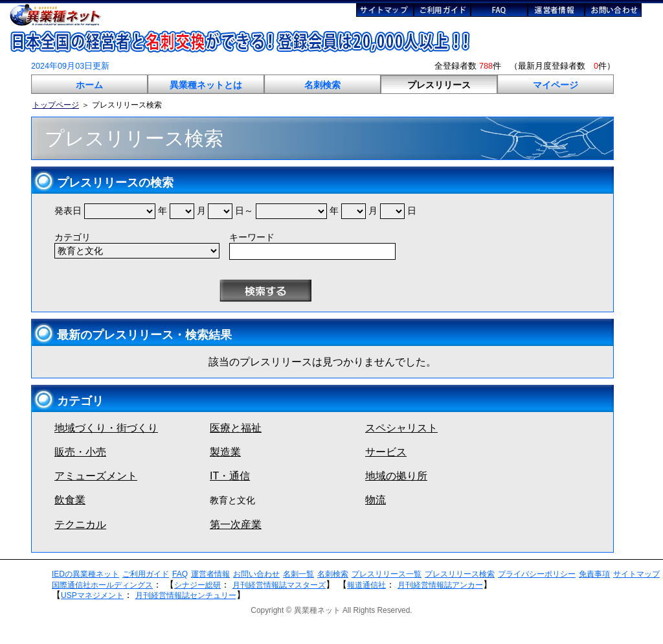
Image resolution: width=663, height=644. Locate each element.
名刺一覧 (298, 574)
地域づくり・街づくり (106, 428)
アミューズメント (96, 476)
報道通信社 (366, 585)
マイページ (556, 85)
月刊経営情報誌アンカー (440, 585)
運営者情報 (210, 574)
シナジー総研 (197, 585)
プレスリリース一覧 (387, 574)
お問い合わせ (256, 574)
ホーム (89, 85)
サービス (386, 452)
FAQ (180, 574)
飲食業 (70, 500)
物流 (376, 500)
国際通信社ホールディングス (102, 585)
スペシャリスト (401, 428)
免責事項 (594, 574)
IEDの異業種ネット (85, 574)
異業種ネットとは (206, 85)
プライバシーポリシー (537, 574)
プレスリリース (439, 85)
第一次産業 (236, 524)
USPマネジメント (92, 595)
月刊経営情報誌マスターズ (279, 585)
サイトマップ (636, 574)
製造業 (225, 452)
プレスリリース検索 (460, 574)
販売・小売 (80, 452)
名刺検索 (322, 85)
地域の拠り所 (396, 476)
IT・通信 (230, 476)
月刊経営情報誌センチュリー (186, 595)
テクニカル (80, 524)
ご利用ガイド (146, 574)
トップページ (56, 105)
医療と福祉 (236, 428)
